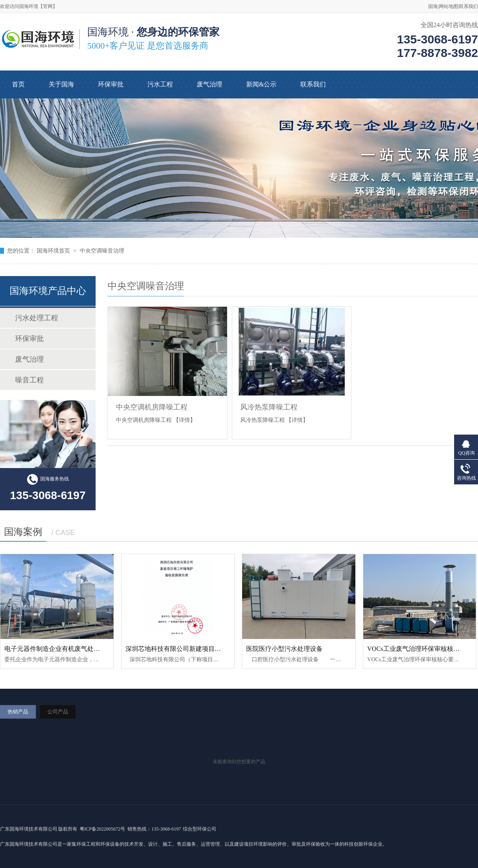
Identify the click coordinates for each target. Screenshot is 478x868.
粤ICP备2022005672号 (102, 829)
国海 (433, 6)
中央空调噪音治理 (102, 251)
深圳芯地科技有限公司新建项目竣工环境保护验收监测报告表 (212, 649)
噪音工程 (29, 380)
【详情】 (184, 420)
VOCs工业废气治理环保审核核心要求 (420, 649)
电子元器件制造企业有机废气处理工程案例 (65, 649)
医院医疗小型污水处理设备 (284, 649)
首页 (18, 84)
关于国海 (61, 84)
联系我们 (468, 6)
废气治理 (210, 84)
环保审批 (111, 84)
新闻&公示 (261, 84)
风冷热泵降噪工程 (269, 407)
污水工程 (160, 84)
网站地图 (449, 6)
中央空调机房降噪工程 (152, 407)
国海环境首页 (53, 251)
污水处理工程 (37, 318)
